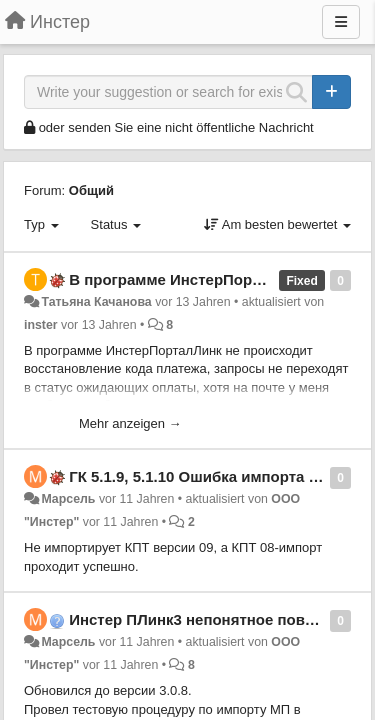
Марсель (68, 499)
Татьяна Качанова (96, 302)
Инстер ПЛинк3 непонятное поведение (213, 619)
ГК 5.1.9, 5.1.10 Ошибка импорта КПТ (203, 476)
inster (41, 325)
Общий (91, 190)
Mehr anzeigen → (130, 423)
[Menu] (341, 22)
